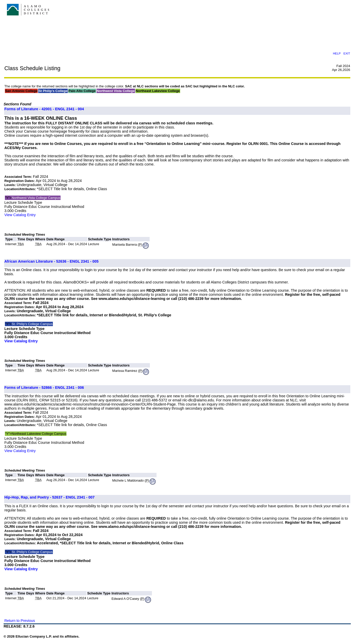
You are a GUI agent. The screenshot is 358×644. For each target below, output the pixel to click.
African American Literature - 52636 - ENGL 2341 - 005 (51, 261)
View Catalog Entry (20, 215)
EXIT (347, 53)
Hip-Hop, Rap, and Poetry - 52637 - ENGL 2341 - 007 (50, 497)
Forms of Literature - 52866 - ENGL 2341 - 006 (44, 388)
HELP (337, 53)
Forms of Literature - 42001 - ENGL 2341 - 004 (44, 109)
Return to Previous (20, 621)
